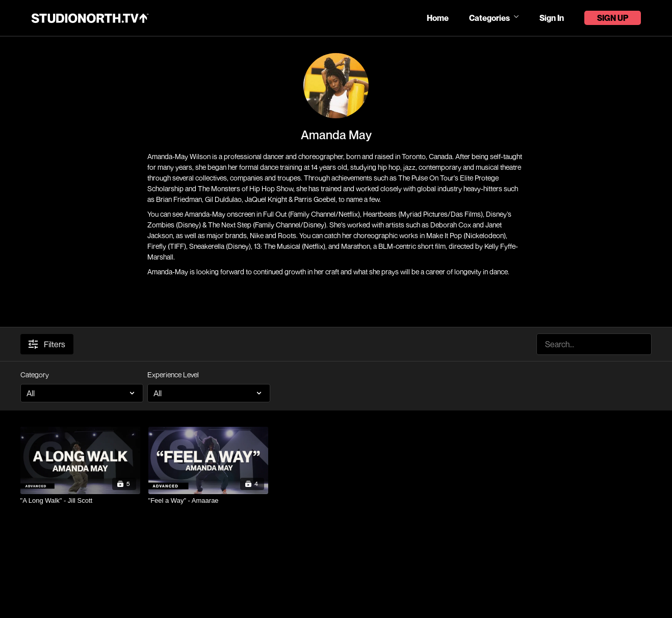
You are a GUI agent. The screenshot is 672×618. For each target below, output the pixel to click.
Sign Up (613, 18)
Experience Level (173, 375)
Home (438, 18)
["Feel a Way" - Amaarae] (208, 501)
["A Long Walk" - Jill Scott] (80, 501)
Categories (494, 18)
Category (35, 375)
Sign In (552, 18)
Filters (47, 344)
